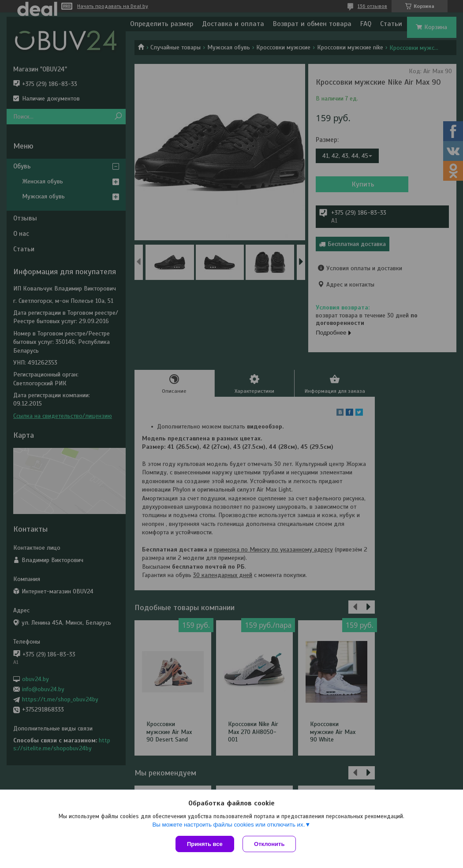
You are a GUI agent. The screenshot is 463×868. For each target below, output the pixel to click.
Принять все (205, 844)
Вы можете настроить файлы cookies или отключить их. (228, 825)
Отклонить (270, 844)
